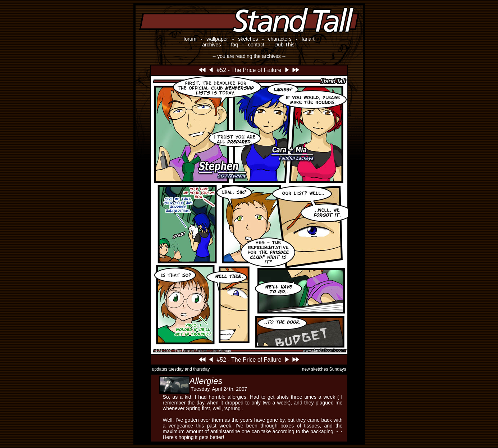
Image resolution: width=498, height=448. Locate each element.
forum (190, 39)
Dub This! (285, 45)
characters (280, 39)
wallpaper (217, 39)
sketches (248, 39)
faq (234, 45)
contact (256, 45)
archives (211, 45)
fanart (308, 39)
